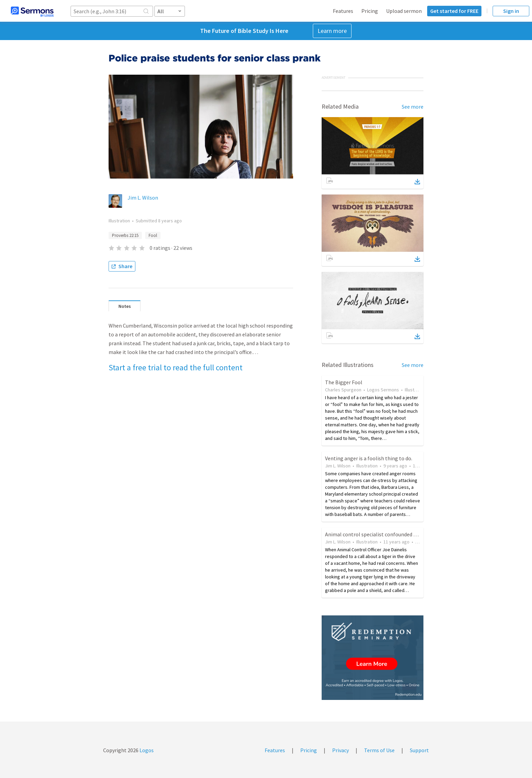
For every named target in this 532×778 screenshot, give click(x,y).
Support (419, 750)
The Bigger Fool (344, 382)
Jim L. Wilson (143, 198)
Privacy (340, 750)
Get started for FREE (454, 11)
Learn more (332, 31)
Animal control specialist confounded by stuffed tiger (387, 534)
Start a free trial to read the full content (176, 367)
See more (413, 107)
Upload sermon (404, 11)
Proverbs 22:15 (125, 235)
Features (343, 11)
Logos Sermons (383, 390)
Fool (153, 235)
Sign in (511, 11)
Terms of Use (379, 750)
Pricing (370, 11)
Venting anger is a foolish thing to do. (369, 458)
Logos (146, 750)
